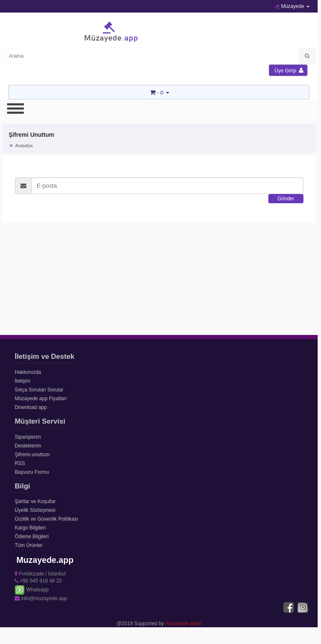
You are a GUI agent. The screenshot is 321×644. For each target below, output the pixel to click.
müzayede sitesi (183, 624)
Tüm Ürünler (29, 545)
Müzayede (292, 6)
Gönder (286, 199)
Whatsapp (32, 590)
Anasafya (24, 146)
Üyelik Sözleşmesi (35, 510)
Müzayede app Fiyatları (41, 399)
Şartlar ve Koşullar (35, 501)
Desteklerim (28, 446)
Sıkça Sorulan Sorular (39, 390)
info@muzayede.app (41, 598)
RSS (20, 463)
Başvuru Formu (32, 472)
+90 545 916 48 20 (38, 581)
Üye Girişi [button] (289, 70)
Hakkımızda (28, 372)
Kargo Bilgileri (30, 528)
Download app (31, 407)
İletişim (22, 381)
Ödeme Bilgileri (32, 537)
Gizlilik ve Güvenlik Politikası (46, 519)
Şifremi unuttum (32, 455)
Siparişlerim (28, 437)
